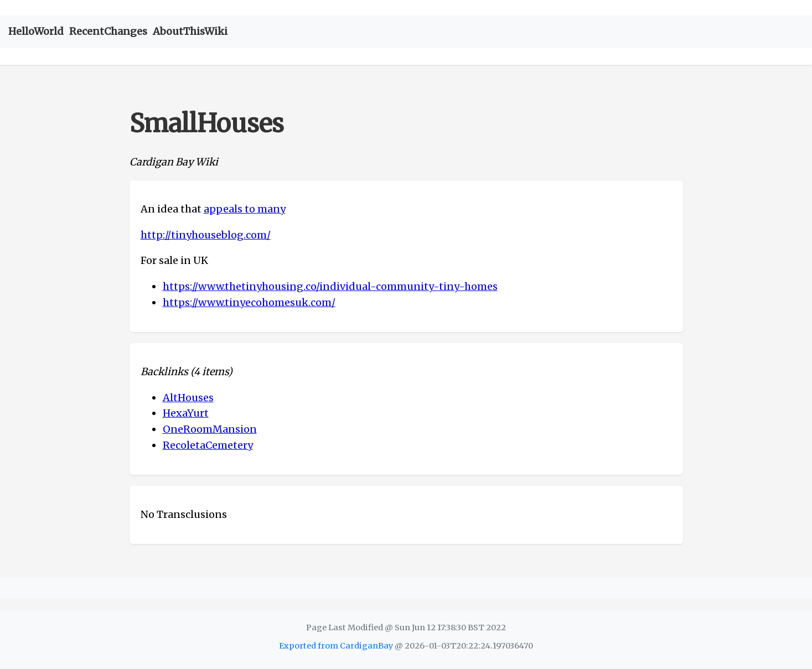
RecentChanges (108, 31)
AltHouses (188, 398)
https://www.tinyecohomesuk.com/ (249, 302)
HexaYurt (186, 413)
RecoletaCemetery (208, 445)
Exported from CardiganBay (336, 646)
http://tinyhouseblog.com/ (206, 235)
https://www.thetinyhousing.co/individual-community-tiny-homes (330, 286)
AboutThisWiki (190, 31)
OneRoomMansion (210, 429)
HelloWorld (36, 31)
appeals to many (245, 209)
